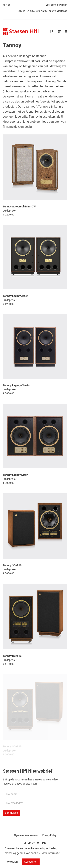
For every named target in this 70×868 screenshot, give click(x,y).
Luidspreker (10, 211)
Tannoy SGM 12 (12, 656)
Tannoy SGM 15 (12, 747)
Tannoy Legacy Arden (16, 296)
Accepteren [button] (31, 862)
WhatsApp (62, 11)
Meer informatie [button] (51, 853)
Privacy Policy (49, 835)
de (9, 5)
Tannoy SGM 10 (12, 565)
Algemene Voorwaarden (26, 835)
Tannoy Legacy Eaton (15, 475)
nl (4, 5)
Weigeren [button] (12, 862)
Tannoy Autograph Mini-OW (19, 207)
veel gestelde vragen (57, 5)
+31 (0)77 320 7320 (36, 11)
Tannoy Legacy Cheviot (17, 385)
